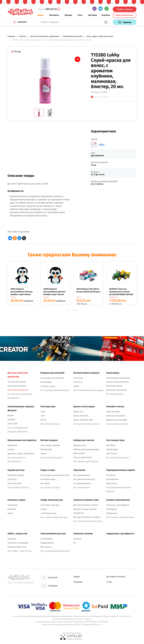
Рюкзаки (12, 509)
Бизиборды (46, 382)
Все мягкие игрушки (52, 458)
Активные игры (48, 479)
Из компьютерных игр (84, 479)
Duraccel (77, 539)
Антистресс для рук (50, 505)
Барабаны (12, 445)
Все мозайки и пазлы (118, 424)
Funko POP (13, 424)
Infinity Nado (112, 449)
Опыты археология (83, 457)
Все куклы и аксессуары (87, 424)
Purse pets (78, 378)
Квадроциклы (47, 543)
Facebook (49, 578)
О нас (109, 582)
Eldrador (12, 420)
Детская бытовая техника (86, 505)
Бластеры (12, 479)
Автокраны (112, 509)
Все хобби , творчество (20, 551)
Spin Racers (112, 454)
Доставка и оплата (116, 577)
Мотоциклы (46, 547)
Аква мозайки (113, 412)
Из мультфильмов (82, 483)
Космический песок (17, 547)
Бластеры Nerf (14, 483)
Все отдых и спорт (51, 487)
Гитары (11, 449)
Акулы (76, 386)
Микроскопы (80, 445)
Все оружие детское (19, 487)
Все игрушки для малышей (55, 390)
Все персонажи (82, 487)
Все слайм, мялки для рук (55, 517)
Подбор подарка (125, 9)
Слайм (43, 509)
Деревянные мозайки (117, 420)
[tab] (39, 113)
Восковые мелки (114, 386)
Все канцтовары (116, 394)
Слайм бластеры (48, 513)
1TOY (43, 416)
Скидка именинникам (125, 15)
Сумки (10, 513)
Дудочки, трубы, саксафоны (21, 454)
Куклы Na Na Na (81, 416)
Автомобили (112, 479)
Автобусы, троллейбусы (118, 505)
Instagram (49, 586)
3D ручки (12, 539)
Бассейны (45, 483)
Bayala (11, 415)
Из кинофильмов (82, 475)
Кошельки (12, 505)
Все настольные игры (118, 458)
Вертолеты (112, 483)
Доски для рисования (117, 390)
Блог (80, 15)
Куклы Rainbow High (83, 420)
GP (75, 543)
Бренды (68, 15)
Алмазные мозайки (116, 416)
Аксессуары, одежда (50, 445)
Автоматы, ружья (16, 475)
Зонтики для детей (17, 382)
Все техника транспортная (121, 517)
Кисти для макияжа (17, 386)
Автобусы (111, 475)
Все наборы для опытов (87, 461)
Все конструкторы (51, 424)
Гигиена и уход (48, 386)
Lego (43, 412)
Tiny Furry (78, 382)
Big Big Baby (46, 449)
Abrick (43, 420)
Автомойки (112, 513)
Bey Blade (111, 445)
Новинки (106, 15)
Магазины (54, 15)
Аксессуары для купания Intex (55, 475)
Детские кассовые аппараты (87, 517)
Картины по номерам (18, 543)
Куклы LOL (78, 412)
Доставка (93, 15)
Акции (40, 15)
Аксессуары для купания (52, 378)
